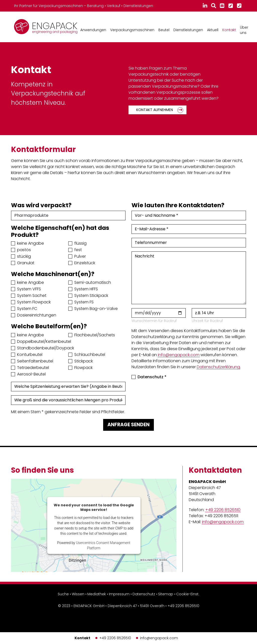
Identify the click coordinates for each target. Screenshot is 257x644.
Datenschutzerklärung (218, 367)
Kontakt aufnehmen (155, 110)
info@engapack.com (159, 638)
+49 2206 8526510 (115, 638)
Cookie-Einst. (188, 594)
